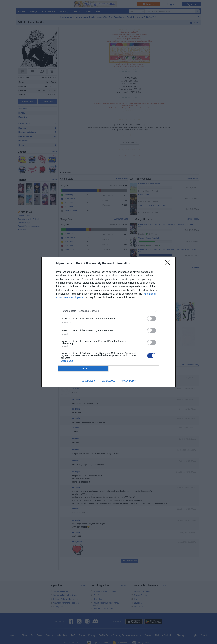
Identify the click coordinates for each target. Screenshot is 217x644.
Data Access (108, 381)
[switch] (152, 319)
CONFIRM (83, 369)
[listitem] (108, 311)
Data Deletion (89, 381)
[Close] (169, 264)
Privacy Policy (128, 381)
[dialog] (108, 322)
